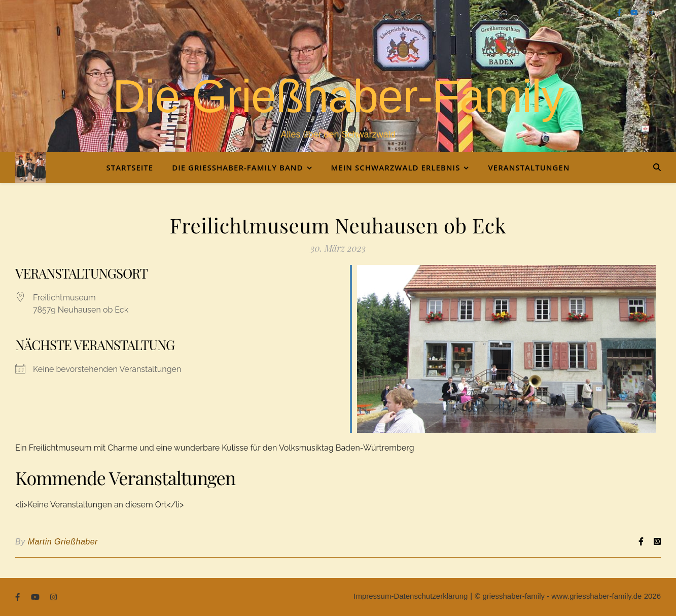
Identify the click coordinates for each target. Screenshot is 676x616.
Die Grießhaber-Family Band (237, 167)
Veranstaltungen (529, 167)
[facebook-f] (620, 12)
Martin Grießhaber (63, 542)
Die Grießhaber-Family (338, 96)
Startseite (130, 167)
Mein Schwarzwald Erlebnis (396, 167)
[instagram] (650, 12)
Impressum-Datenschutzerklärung (411, 596)
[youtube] (635, 12)
